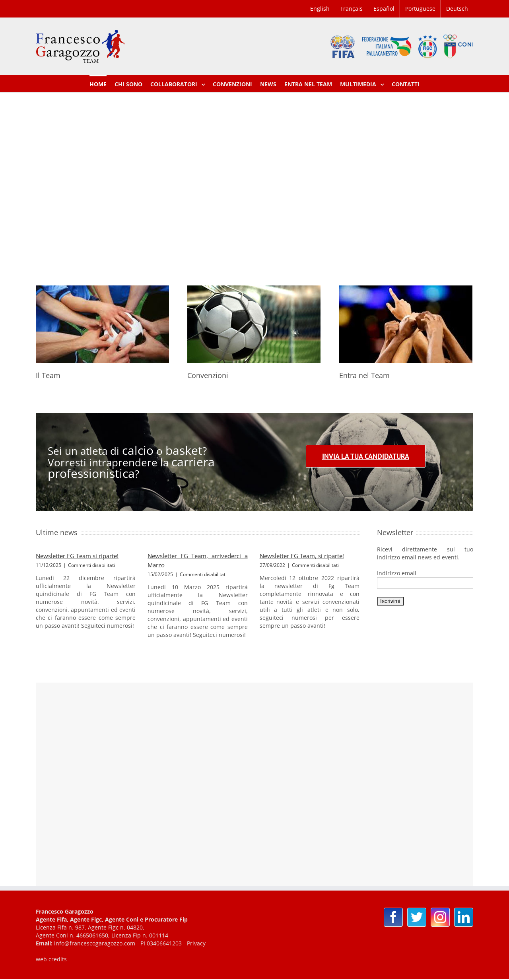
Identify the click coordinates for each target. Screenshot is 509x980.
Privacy (196, 943)
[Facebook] (393, 917)
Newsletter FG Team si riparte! (77, 556)
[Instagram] (440, 917)
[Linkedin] (464, 917)
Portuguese (420, 9)
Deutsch (457, 9)
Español (384, 9)
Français (352, 9)
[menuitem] (320, 9)
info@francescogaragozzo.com (95, 943)
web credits (51, 959)
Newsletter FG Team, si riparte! (302, 556)
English (320, 9)
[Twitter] (417, 917)
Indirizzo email (397, 573)
